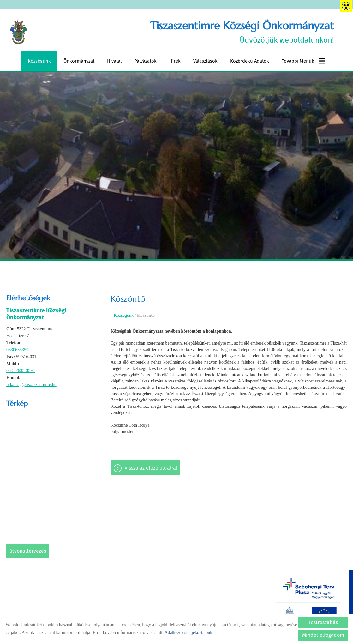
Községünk (39, 61)
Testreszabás (323, 622)
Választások (205, 61)
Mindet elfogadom (323, 635)
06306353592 (18, 350)
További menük (303, 61)
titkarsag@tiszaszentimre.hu (31, 385)
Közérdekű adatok (250, 61)
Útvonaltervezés (28, 551)
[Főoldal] (18, 32)
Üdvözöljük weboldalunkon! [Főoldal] (242, 32)
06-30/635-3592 (21, 371)
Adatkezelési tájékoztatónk (188, 632)
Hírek (175, 61)
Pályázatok (145, 61)
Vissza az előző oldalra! (151, 468)
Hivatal (114, 61)
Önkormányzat (79, 61)
